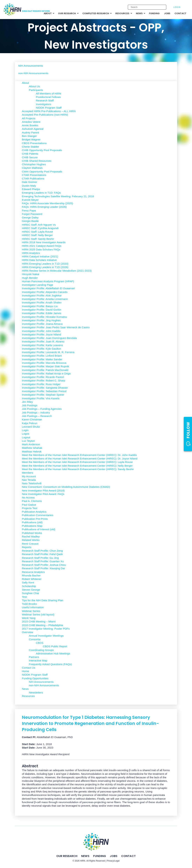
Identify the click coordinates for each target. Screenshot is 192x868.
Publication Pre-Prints (35, 519)
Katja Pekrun (30, 423)
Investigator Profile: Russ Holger (41, 384)
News (25, 689)
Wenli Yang (29, 618)
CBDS (40, 643)
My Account (29, 476)
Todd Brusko (29, 604)
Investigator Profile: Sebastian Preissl (44, 391)
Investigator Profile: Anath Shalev (42, 302)
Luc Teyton (28, 441)
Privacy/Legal (113, 861)
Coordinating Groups (41, 650)
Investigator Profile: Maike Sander (42, 359)
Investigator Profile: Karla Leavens (42, 345)
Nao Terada (29, 480)
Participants (36, 90)
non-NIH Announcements (33, 73)
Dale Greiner (29, 182)
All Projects (29, 118)
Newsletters (36, 692)
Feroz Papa (29, 210)
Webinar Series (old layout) (38, 614)
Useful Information (33, 607)
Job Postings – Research (37, 416)
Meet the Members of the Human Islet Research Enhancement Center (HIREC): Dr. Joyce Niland (80, 458)
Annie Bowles (30, 125)
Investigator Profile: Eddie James (42, 313)
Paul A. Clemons (32, 501)
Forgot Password (32, 214)
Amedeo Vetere (31, 122)
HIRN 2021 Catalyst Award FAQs (42, 246)
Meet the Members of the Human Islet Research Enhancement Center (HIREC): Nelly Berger (77, 466)
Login (177, 7)
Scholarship (29, 586)
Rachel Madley (31, 536)
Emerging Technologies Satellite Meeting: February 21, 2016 (58, 196)
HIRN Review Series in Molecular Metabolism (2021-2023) (57, 271)
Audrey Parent (30, 132)
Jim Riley (27, 402)
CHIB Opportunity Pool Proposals (42, 150)
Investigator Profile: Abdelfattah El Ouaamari (48, 288)
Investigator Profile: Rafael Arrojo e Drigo (46, 373)
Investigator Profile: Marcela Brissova (44, 363)
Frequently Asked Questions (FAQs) (50, 664)
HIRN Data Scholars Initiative (39, 260)
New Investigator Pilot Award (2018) (43, 490)
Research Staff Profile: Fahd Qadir (42, 554)
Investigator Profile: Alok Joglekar (42, 295)
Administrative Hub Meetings (53, 653)
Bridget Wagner (31, 139)
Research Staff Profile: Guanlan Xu (43, 561)
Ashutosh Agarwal (33, 129)
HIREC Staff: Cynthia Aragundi (40, 228)
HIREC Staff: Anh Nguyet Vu (39, 225)
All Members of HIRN (49, 93)
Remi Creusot (30, 544)
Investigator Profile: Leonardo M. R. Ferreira (48, 352)
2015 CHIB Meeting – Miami (39, 621)
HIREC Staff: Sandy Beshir (38, 239)
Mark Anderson (31, 444)
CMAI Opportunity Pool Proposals (42, 171)
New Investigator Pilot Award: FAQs (43, 494)
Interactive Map (38, 660)
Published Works (32, 533)
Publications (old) (32, 522)
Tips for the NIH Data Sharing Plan (42, 600)
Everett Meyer (30, 200)
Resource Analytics (33, 572)
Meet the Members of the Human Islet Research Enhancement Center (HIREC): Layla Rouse (77, 462)
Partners (34, 657)
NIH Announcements (31, 66)
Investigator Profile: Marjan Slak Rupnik (45, 366)
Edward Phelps (31, 189)
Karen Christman (32, 419)
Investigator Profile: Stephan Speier (43, 395)
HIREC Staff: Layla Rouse (37, 232)
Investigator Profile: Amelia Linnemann (45, 299)
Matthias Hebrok (32, 451)
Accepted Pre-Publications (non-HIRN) (45, 115)
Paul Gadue (29, 505)
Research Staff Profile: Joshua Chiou (44, 565)
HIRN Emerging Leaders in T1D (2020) (45, 264)
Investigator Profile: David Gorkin (42, 310)
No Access (28, 497)
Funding (100, 856)
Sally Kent (28, 582)
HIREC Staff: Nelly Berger (37, 235)
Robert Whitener (32, 579)
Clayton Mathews (32, 168)
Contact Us (29, 668)
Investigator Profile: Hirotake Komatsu (44, 317)
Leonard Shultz (31, 427)
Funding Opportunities (35, 678)
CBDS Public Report (55, 646)
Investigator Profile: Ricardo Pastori (43, 377)
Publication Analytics (34, 512)
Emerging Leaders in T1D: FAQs (41, 193)
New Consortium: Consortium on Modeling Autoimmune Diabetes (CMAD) (66, 487)
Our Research (67, 856)
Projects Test (30, 508)
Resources (28, 696)
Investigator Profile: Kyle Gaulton (41, 349)
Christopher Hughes (34, 164)
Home (25, 671)
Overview (27, 632)
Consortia (35, 639)
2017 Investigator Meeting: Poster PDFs (46, 629)
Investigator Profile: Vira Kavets (41, 398)
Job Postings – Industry (36, 412)
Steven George (31, 590)
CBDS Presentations (34, 143)
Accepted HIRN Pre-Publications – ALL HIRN (49, 111)
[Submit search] (162, 7)
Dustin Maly (29, 186)
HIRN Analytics (31, 253)
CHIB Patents (30, 154)
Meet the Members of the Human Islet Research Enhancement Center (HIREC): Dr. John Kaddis (79, 455)
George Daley (30, 217)
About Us (34, 86)
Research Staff (45, 100)
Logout (26, 437)
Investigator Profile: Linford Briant (42, 356)
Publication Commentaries (38, 515)
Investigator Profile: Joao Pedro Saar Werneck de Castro (56, 327)
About (25, 83)
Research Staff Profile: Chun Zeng (42, 551)
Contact (128, 856)
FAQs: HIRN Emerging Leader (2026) (44, 207)
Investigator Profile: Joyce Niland (41, 334)
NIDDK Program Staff (49, 108)
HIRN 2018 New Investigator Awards (44, 242)
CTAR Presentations (34, 175)
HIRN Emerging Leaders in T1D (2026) (45, 267)
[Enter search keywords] (147, 7)
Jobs (114, 856)
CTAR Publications (33, 178)
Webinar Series (31, 611)
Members (27, 473)
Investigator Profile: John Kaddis (41, 331)
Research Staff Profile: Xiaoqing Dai (43, 568)
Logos (26, 434)
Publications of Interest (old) (39, 529)
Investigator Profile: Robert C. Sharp (43, 380)
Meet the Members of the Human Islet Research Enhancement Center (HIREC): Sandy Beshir (78, 469)
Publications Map (32, 526)
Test (24, 597)
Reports (27, 547)
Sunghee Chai (30, 593)
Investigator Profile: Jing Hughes (41, 320)
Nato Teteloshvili (32, 483)
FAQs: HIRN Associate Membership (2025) (47, 203)
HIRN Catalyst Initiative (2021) (40, 256)
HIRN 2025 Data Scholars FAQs (41, 249)
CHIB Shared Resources (37, 161)
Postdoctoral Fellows (48, 97)
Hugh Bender (30, 278)
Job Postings (30, 405)
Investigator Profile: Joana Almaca (42, 324)
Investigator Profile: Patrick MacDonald (45, 370)
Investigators (43, 104)
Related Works (31, 540)
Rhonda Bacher (31, 575)
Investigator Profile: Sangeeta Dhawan (45, 388)
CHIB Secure (30, 157)
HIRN (83, 861)
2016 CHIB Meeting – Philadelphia (42, 625)
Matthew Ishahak (32, 448)
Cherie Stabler (30, 147)
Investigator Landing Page (38, 285)
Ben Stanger (29, 136)
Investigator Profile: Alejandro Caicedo (45, 292)
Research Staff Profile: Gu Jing (40, 558)
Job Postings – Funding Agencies (42, 409)
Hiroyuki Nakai (31, 274)
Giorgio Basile (30, 221)
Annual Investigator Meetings (46, 636)
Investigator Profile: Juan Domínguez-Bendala (49, 338)
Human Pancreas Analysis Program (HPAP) (48, 281)
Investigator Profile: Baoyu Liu (40, 306)
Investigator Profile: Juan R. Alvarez (43, 341)
